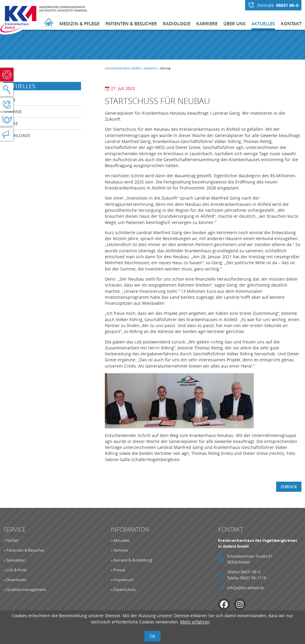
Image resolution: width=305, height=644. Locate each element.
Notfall (7, 75)
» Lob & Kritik (15, 570)
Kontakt (291, 24)
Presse (11, 123)
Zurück (289, 487)
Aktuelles (263, 24)
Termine (13, 112)
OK (152, 636)
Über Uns (234, 24)
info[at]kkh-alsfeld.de (246, 588)
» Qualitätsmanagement (25, 589)
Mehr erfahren (195, 622)
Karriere (207, 24)
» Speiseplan (14, 560)
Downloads (17, 135)
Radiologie (177, 24)
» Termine (119, 550)
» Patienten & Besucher (24, 550)
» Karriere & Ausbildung (131, 560)
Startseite (49, 23)
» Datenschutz (123, 589)
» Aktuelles (120, 540)
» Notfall (11, 540)
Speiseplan (7, 119)
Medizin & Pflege (79, 24)
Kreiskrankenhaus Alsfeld (123, 68)
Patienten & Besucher (131, 24)
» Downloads (15, 580)
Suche (7, 90)
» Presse (118, 570)
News (10, 100)
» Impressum (122, 580)
